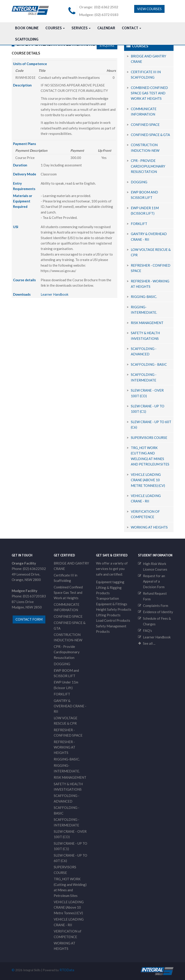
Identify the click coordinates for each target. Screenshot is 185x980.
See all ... (149, 644)
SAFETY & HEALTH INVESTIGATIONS (68, 787)
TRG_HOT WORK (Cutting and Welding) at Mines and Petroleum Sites (70, 887)
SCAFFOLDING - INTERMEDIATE (67, 822)
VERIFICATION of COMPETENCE (68, 934)
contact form (29, 619)
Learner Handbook (55, 294)
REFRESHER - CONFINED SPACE (68, 733)
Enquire (107, 45)
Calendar (106, 28)
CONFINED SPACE (145, 125)
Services (81, 28)
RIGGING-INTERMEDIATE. (67, 768)
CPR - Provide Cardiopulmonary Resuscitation (148, 166)
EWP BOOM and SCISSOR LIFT (66, 673)
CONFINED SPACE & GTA (150, 135)
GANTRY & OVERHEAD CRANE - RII (70, 706)
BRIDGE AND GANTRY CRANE (71, 566)
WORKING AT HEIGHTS (149, 527)
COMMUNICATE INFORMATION (67, 607)
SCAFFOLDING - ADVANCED (67, 799)
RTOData (67, 970)
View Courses (149, 9)
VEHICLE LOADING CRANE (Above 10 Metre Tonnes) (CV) (148, 480)
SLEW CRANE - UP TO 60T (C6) (70, 858)
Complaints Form (156, 606)
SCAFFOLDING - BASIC (149, 364)
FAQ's (147, 631)
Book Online (27, 28)
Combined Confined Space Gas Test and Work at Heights (149, 93)
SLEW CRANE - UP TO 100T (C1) (70, 846)
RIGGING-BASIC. (144, 297)
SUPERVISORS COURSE (149, 438)
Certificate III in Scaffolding (66, 578)
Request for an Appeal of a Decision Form (154, 581)
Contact (132, 28)
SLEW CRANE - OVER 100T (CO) (70, 834)
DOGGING (139, 182)
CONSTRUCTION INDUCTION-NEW (68, 637)
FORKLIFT (139, 224)
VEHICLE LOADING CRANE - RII (69, 922)
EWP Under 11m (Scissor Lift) (66, 685)
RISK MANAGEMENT (147, 323)
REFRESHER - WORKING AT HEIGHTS (65, 747)
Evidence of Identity (158, 612)
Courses (55, 28)
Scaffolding (27, 39)
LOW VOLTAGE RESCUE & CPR (66, 721)
